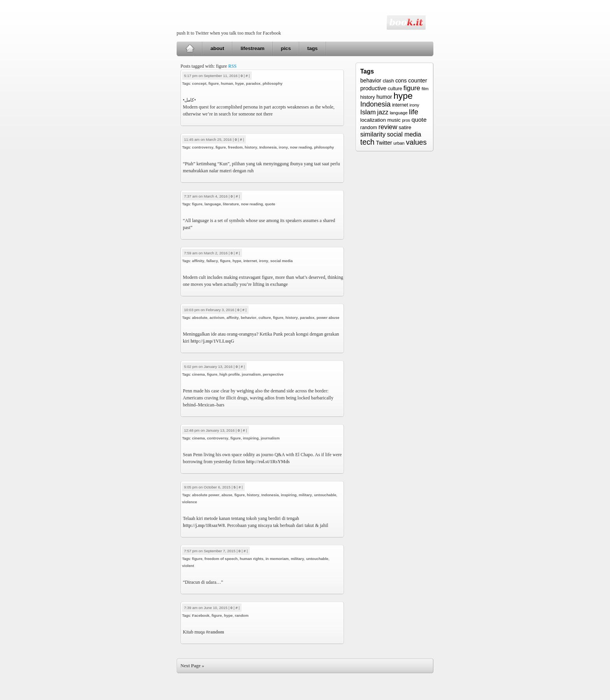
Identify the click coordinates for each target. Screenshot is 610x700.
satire (405, 127)
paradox (253, 83)
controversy (203, 147)
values (416, 142)
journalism (252, 374)
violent (188, 566)
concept (199, 83)
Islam (368, 112)
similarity (373, 134)
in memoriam (277, 559)
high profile (230, 374)
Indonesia (268, 147)
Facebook (201, 615)
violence (189, 502)
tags (313, 48)
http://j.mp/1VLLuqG (212, 341)
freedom (235, 147)
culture (265, 318)
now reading (301, 147)
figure (214, 83)
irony (283, 147)
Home (190, 49)
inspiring (251, 438)
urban (399, 143)
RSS (232, 66)
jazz (383, 112)
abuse (227, 495)
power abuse (328, 318)
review (388, 127)
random (242, 615)
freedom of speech (221, 559)
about (217, 48)
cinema (199, 374)
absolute (200, 318)
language (213, 204)
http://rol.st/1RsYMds (268, 462)
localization (373, 120)
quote (270, 204)
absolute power (206, 495)
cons (401, 80)
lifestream (252, 48)
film (425, 89)
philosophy (273, 83)
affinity (198, 261)
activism (217, 318)
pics (286, 48)
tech (367, 142)
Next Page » (192, 666)
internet (250, 261)
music (394, 120)
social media (282, 261)
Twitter (384, 143)
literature (231, 204)
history (251, 147)
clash (388, 81)
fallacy (212, 261)
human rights (252, 559)
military (305, 495)
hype (240, 83)
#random (215, 632)
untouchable (325, 495)
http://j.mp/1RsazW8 (204, 525)
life (414, 112)
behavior (249, 318)
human (227, 83)
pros (406, 120)
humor (384, 97)
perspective (273, 374)
